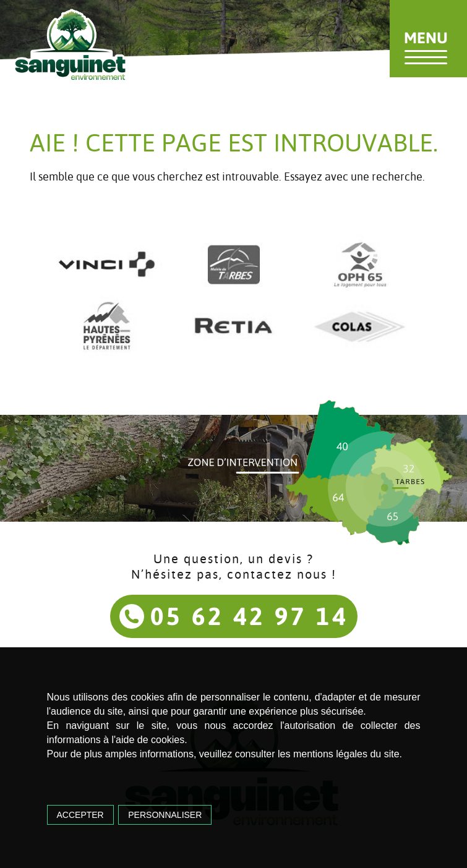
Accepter (80, 815)
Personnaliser (165, 815)
